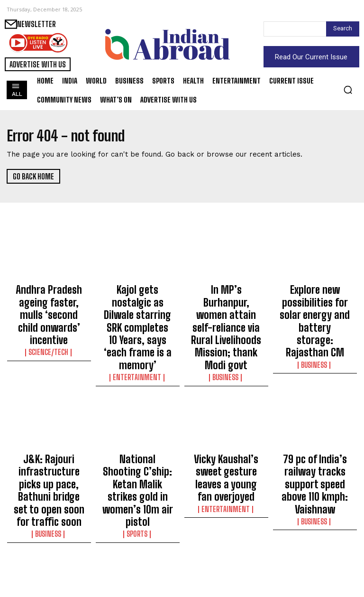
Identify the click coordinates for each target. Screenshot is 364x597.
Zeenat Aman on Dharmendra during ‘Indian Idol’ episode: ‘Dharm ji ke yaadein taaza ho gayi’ (315, 552)
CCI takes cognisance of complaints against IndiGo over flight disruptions (49, 548)
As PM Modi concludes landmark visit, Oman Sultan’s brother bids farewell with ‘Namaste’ (226, 552)
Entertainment (137, 332)
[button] (348, 90)
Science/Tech (49, 324)
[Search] (343, 29)
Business (226, 332)
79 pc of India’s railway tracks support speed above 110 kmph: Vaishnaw (315, 425)
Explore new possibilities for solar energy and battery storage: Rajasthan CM (315, 301)
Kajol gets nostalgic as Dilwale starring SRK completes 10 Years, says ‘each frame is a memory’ (137, 305)
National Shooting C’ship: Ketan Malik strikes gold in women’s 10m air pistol (138, 425)
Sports (137, 448)
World (226, 579)
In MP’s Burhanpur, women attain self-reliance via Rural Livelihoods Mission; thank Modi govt (226, 305)
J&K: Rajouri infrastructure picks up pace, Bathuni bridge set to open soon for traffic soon (49, 429)
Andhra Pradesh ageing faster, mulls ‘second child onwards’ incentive (49, 301)
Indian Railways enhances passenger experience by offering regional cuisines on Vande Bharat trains (137, 552)
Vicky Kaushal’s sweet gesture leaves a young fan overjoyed (226, 420)
